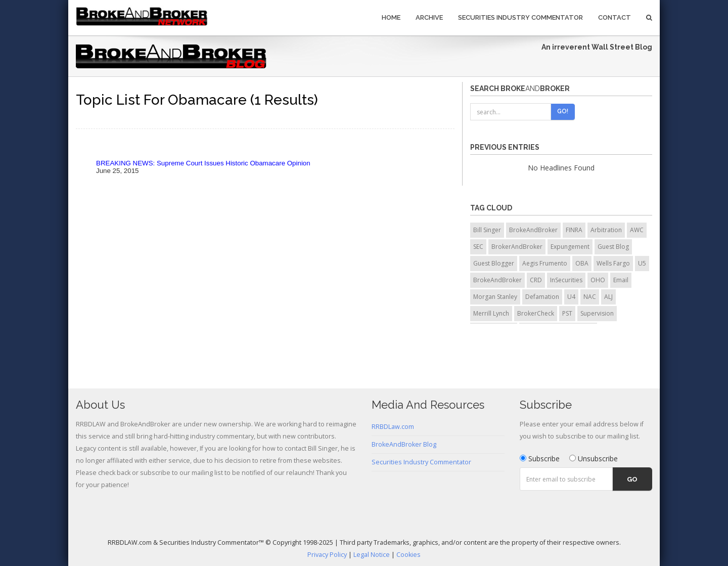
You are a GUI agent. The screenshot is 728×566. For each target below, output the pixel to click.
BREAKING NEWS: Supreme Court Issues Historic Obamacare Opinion (203, 163)
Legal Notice (372, 555)
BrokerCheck (536, 313)
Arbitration (606, 230)
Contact (615, 17)
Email (621, 280)
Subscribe (540, 459)
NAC (590, 297)
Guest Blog (613, 247)
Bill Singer (487, 230)
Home (391, 17)
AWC (637, 230)
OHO (598, 280)
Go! (563, 111)
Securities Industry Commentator (520, 17)
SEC (478, 247)
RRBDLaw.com (393, 427)
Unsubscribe (594, 459)
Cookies (408, 555)
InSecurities (566, 280)
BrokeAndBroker (533, 230)
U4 (571, 297)
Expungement (570, 247)
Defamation (542, 297)
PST (567, 313)
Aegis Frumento (545, 263)
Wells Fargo (613, 263)
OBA (582, 263)
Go (632, 479)
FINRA (574, 230)
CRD (536, 280)
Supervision (597, 313)
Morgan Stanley (495, 297)
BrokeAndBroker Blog (404, 444)
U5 (642, 263)
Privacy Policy (327, 555)
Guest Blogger (494, 263)
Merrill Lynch (491, 313)
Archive (429, 17)
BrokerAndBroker (517, 247)
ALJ (608, 297)
